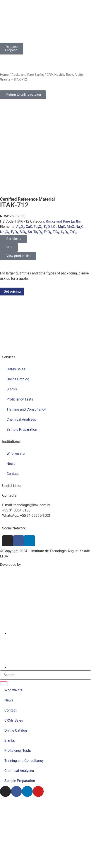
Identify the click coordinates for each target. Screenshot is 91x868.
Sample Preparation (22, 430)
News (11, 464)
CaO (29, 227)
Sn (30, 232)
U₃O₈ (64, 232)
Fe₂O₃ (38, 227)
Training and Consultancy (26, 409)
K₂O (47, 227)
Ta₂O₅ (38, 232)
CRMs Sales (16, 369)
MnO (70, 227)
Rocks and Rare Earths (28, 75)
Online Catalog (18, 379)
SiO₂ (23, 232)
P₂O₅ (15, 232)
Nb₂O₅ (5, 232)
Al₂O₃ (20, 227)
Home (4, 75)
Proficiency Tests (20, 399)
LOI (54, 227)
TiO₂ (56, 232)
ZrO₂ (73, 232)
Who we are (16, 454)
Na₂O (79, 227)
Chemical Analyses (21, 419)
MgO (62, 227)
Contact (13, 474)
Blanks (12, 389)
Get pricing (12, 291)
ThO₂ (47, 232)
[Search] (4, 683)
